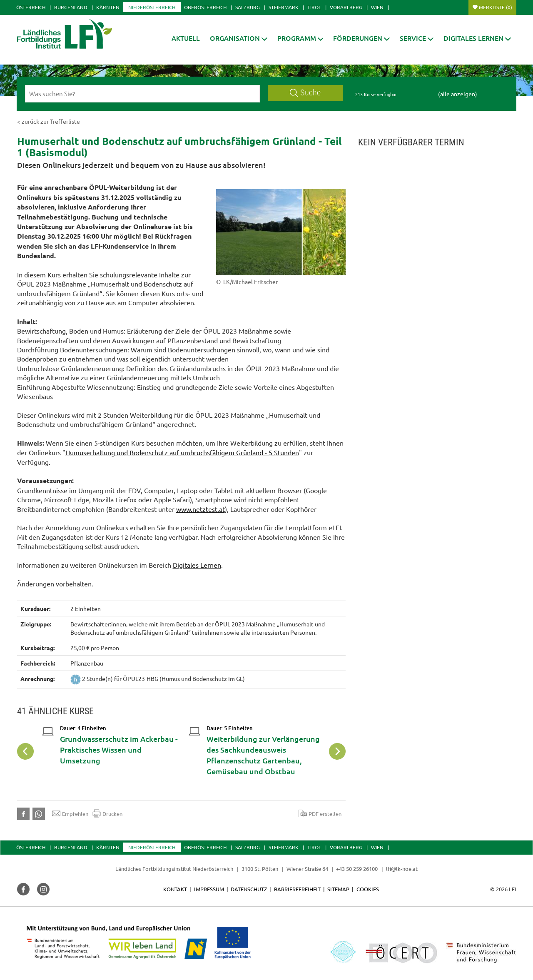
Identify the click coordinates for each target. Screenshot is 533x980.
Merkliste (496, 7)
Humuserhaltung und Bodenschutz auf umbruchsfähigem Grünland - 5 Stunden (182, 452)
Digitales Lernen (197, 565)
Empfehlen (70, 813)
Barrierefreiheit (297, 889)
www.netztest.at (200, 509)
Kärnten (108, 7)
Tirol (314, 7)
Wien (377, 7)
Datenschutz (249, 889)
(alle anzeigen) (458, 94)
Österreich (31, 7)
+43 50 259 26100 (357, 869)
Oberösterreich (205, 7)
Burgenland (71, 7)
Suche (305, 93)
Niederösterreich (152, 7)
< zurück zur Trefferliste (49, 121)
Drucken (107, 813)
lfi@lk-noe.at (402, 869)
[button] (239, 38)
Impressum (209, 889)
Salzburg (248, 7)
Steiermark (284, 7)
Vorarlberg (346, 7)
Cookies (368, 889)
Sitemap (338, 889)
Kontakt (175, 889)
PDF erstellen (320, 813)
